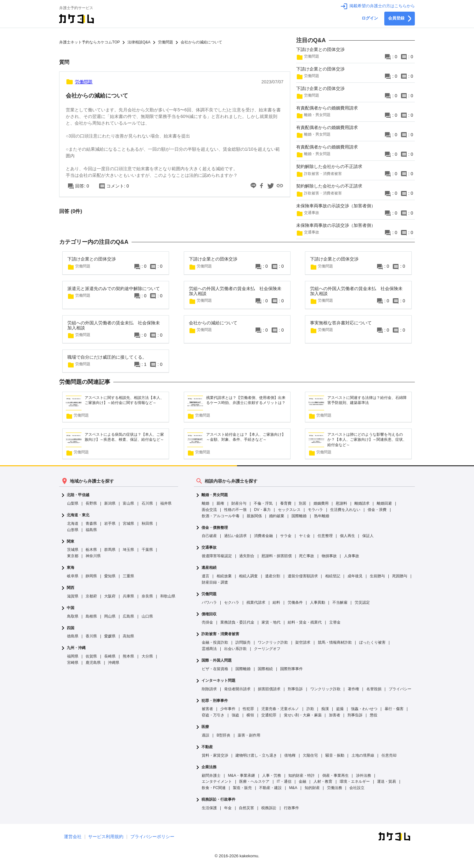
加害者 (335, 715)
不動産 (207, 747)
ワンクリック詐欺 (273, 642)
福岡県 (73, 656)
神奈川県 (93, 556)
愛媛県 (110, 636)
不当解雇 (340, 602)
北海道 (73, 524)
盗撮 (340, 709)
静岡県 (91, 576)
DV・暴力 (262, 510)
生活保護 (209, 808)
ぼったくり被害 (372, 642)
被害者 (207, 709)
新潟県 (110, 503)
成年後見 (355, 576)
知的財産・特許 (302, 776)
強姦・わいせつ (364, 709)
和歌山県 (168, 596)
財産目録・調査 (215, 582)
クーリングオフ (267, 649)
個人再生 (347, 536)
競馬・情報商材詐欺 (335, 642)
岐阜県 (73, 576)
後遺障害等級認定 (217, 556)
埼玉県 (128, 550)
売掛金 (207, 622)
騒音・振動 (335, 755)
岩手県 (110, 524)
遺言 (206, 576)
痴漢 (325, 709)
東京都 (73, 556)
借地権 (290, 755)
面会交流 (209, 510)
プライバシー (400, 689)
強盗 (235, 715)
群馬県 (110, 550)
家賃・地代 (271, 622)
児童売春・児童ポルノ (280, 709)
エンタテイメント (217, 781)
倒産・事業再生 (336, 776)
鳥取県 (73, 616)
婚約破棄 (277, 516)
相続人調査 (248, 576)
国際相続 (265, 669)
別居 (302, 503)
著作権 (353, 689)
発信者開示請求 (237, 689)
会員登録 (400, 19)
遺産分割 (273, 576)
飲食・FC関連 (214, 788)
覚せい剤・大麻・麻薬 (303, 715)
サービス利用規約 (106, 837)
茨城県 (73, 550)
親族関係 (254, 516)
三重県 (128, 576)
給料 (276, 602)
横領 (250, 715)
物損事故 (329, 556)
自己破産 (209, 536)
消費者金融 (263, 536)
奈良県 (147, 596)
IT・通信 (284, 781)
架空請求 (303, 642)
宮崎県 (73, 663)
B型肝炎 (223, 735)
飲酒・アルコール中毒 (221, 516)
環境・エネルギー (355, 781)
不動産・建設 (270, 788)
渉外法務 (364, 776)
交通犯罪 (269, 715)
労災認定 (362, 602)
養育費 (286, 503)
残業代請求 (256, 602)
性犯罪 (248, 709)
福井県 (166, 503)
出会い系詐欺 (235, 649)
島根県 (91, 616)
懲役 (374, 715)
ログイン (370, 18)
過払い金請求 (235, 536)
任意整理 (325, 536)
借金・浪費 (377, 510)
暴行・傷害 (394, 709)
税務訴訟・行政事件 (218, 800)
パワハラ (209, 602)
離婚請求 (362, 503)
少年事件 (228, 709)
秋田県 (147, 524)
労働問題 (209, 594)
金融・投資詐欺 (215, 642)
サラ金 (286, 536)
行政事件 (291, 808)
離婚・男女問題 (215, 495)
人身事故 (352, 556)
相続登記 (333, 576)
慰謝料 (341, 503)
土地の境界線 (363, 755)
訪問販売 (243, 642)
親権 (220, 503)
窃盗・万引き (213, 715)
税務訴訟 (269, 808)
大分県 (147, 656)
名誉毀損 (374, 689)
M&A (293, 788)
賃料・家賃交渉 (215, 755)
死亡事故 (307, 556)
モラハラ (315, 510)
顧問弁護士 (211, 776)
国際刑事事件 (291, 669)
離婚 (206, 503)
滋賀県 (73, 596)
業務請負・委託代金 (237, 622)
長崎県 (110, 656)
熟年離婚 (322, 516)
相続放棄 (224, 576)
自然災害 (246, 808)
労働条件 (295, 602)
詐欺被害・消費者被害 (220, 634)
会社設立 (357, 788)
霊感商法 (209, 649)
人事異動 (318, 602)
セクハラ (232, 602)
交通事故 (209, 548)
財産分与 (239, 503)
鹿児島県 (93, 663)
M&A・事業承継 (241, 776)
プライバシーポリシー (152, 837)
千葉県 (147, 550)
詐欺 (310, 709)
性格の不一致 (235, 510)
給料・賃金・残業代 (305, 622)
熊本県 (128, 656)
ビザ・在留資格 (215, 669)
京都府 (91, 596)
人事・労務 (272, 776)
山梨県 (73, 503)
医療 (205, 727)
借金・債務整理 (215, 528)
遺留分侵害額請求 (303, 576)
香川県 (91, 636)
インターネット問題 (218, 681)
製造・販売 (242, 788)
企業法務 (209, 767)
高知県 (128, 636)
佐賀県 (91, 656)
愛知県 (110, 576)
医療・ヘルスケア (254, 781)
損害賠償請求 (269, 689)
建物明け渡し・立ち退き (256, 755)
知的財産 (312, 788)
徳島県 (73, 636)
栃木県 (91, 550)
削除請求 (209, 689)
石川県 (147, 503)
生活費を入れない (345, 510)
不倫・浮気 (263, 503)
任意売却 (389, 755)
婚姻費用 (321, 503)
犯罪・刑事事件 (215, 701)
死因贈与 (400, 576)
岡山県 (110, 616)
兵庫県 (128, 596)
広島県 (128, 616)
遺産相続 (209, 568)
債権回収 (209, 614)
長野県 (91, 503)
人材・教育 (323, 781)
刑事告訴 (295, 689)
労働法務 (335, 788)
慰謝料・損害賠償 (277, 556)
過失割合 (247, 556)
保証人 (368, 536)
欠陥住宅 (310, 755)
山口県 (147, 616)
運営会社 (73, 837)
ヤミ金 (305, 536)
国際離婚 (299, 516)
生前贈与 (377, 576)
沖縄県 (114, 663)
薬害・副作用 (249, 735)
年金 (228, 808)
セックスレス (289, 510)
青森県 (91, 524)
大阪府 (110, 596)
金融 (302, 781)
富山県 (128, 503)
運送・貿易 (387, 781)
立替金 (335, 622)
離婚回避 (384, 503)
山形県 (73, 530)
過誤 (206, 735)
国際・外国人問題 (217, 661)
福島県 (91, 530)
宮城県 (128, 524)
